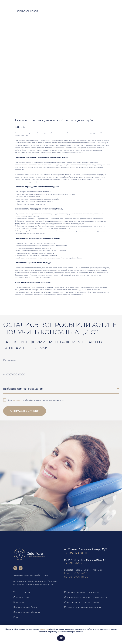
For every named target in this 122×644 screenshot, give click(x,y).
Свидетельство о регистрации (81, 602)
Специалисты (21, 597)
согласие (17, 400)
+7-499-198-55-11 (76, 553)
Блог (16, 617)
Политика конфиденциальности (83, 592)
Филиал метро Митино (27, 612)
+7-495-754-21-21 (76, 563)
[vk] (15, 568)
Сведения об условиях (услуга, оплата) (86, 597)
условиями (44, 629)
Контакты (19, 602)
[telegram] (21, 568)
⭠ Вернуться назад (26, 11)
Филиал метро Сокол (25, 607)
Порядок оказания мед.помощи (82, 607)
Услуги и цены (22, 592)
